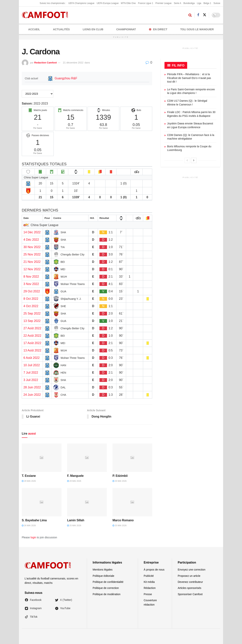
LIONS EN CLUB (93, 29)
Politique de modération (107, 594)
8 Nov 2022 (31, 277)
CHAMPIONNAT (126, 29)
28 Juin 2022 (32, 387)
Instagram (33, 608)
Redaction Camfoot (45, 63)
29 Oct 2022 (32, 291)
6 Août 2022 (31, 358)
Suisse (217, 3)
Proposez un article (189, 576)
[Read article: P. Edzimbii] (132, 458)
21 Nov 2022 (32, 262)
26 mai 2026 (119, 481)
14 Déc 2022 (32, 232)
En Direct (158, 29)
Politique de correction (106, 588)
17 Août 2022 (32, 343)
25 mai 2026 (74, 526)
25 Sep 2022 (32, 313)
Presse (148, 594)
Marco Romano (123, 520)
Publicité (149, 576)
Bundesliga (189, 3)
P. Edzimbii (120, 476)
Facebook (33, 600)
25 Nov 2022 (32, 254)
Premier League (163, 3)
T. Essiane (29, 476)
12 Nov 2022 (32, 269)
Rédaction (150, 588)
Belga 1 (207, 3)
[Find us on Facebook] (198, 15)
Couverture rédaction (150, 602)
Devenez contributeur (190, 582)
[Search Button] (190, 15)
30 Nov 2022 (32, 247)
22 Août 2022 (32, 336)
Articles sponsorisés (190, 588)
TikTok (31, 617)
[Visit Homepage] (46, 15)
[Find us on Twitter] (205, 15)
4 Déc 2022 (31, 240)
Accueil (34, 29)
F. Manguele (75, 476)
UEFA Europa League (108, 3)
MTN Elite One (128, 3)
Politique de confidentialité (108, 582)
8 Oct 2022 (31, 299)
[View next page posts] (194, 160)
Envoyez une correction (192, 570)
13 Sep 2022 (32, 321)
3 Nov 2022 (31, 284)
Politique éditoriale (103, 576)
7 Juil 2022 (31, 373)
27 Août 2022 (32, 328)
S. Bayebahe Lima (34, 520)
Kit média (149, 582)
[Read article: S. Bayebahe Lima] (42, 502)
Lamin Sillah (76, 520)
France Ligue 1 (146, 3)
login (33, 537)
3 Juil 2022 (31, 380)
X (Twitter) (64, 600)
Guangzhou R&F (66, 78)
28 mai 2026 (29, 481)
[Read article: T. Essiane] (42, 458)
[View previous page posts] (187, 160)
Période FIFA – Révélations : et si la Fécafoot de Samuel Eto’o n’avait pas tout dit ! (189, 78)
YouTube (63, 608)
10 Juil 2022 (32, 365)
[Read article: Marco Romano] (132, 502)
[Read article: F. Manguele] (87, 458)
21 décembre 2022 (73, 63)
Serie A (177, 3)
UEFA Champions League (81, 3)
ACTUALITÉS (61, 29)
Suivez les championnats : (53, 3)
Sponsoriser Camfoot (190, 594)
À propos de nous (154, 570)
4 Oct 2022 (31, 306)
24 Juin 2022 (32, 395)
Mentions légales (103, 570)
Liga (199, 3)
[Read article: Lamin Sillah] (87, 502)
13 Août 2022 (32, 350)
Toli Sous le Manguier (197, 29)
